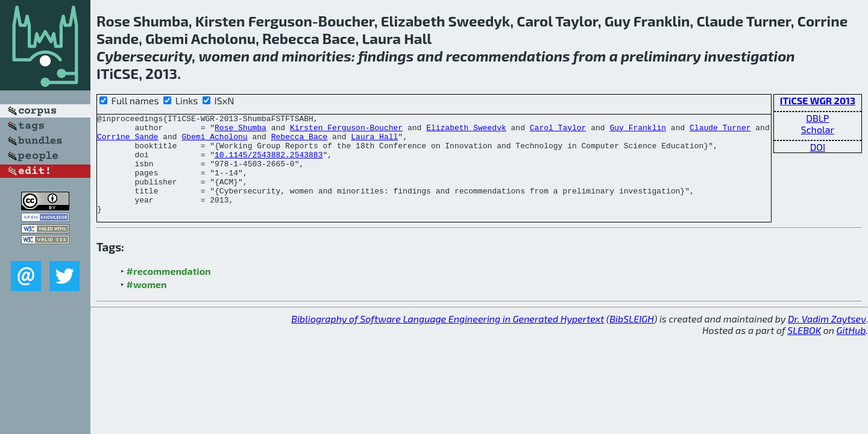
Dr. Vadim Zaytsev (827, 338)
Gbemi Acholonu (214, 142)
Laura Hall (374, 142)
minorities (316, 56)
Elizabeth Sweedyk (466, 131)
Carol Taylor (558, 131)
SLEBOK (804, 350)
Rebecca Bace (300, 142)
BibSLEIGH (631, 338)
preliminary (661, 56)
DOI (818, 147)
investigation (750, 56)
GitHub (851, 350)
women (224, 56)
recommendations (508, 56)
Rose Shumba (241, 131)
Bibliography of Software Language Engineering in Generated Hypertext (448, 338)
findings (386, 56)
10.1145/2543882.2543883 (269, 163)
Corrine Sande (127, 142)
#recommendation (169, 291)
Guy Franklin (638, 131)
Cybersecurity (144, 56)
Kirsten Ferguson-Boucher (346, 131)
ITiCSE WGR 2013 (818, 100)
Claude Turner (720, 131)
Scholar (818, 129)
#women (147, 304)
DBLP (817, 118)
